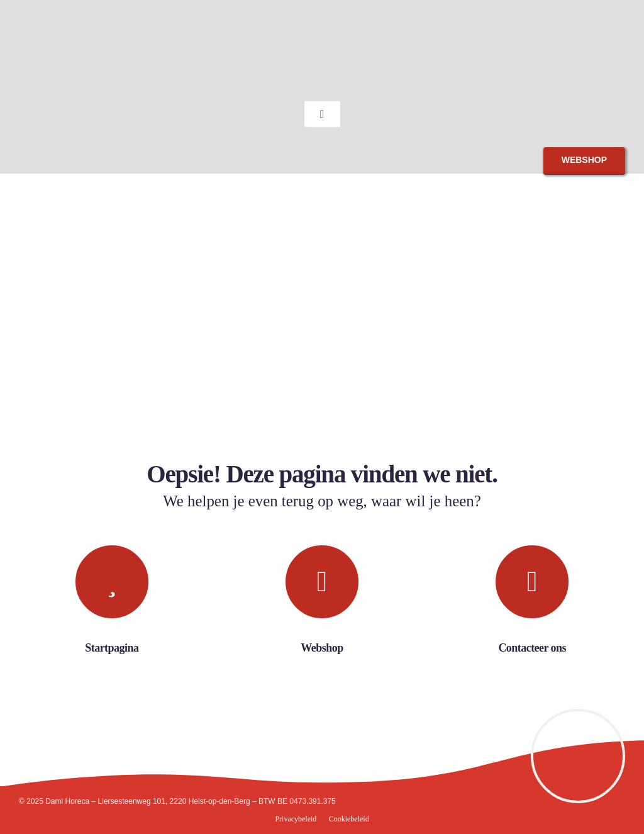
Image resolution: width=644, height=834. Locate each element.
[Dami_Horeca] (60, 12)
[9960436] (578, 716)
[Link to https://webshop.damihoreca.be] (322, 582)
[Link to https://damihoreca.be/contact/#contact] (532, 582)
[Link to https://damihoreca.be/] (112, 582)
